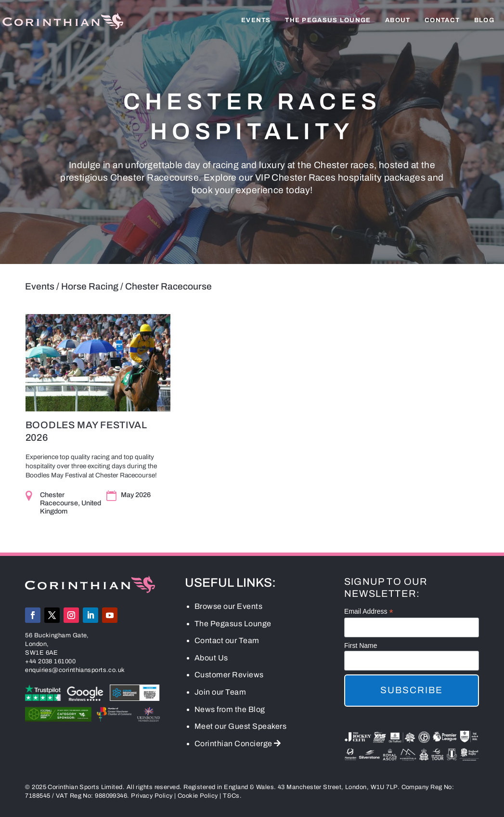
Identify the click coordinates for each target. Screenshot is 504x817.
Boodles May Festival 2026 (86, 431)
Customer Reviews (229, 676)
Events (256, 20)
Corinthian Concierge (238, 744)
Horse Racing (90, 286)
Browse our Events (229, 607)
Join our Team (220, 692)
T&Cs (231, 797)
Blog (484, 20)
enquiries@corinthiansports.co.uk (75, 671)
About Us (211, 658)
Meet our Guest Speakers (241, 727)
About (398, 20)
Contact (442, 20)
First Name (361, 646)
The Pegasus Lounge (328, 20)
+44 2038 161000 (50, 662)
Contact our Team (227, 641)
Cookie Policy (198, 797)
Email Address (369, 613)
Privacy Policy (152, 797)
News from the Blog (230, 710)
